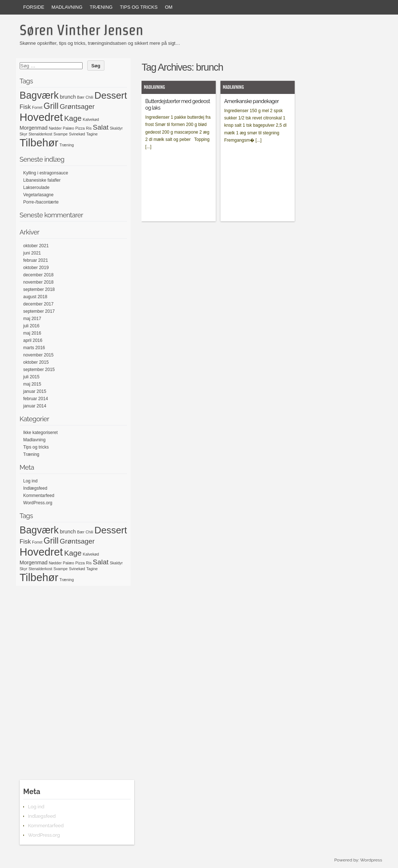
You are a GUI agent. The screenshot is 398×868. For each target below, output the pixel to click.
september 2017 (39, 311)
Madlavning (67, 7)
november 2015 (38, 355)
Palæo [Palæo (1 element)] (69, 128)
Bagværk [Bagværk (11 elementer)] (39, 95)
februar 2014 (36, 399)
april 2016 (33, 340)
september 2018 (39, 289)
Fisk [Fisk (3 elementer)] (25, 107)
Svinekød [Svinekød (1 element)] (77, 134)
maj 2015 (32, 384)
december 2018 (38, 275)
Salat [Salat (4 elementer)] (101, 127)
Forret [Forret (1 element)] (37, 107)
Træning (101, 7)
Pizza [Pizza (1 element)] (80, 128)
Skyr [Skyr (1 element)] (23, 134)
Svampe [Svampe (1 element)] (61, 134)
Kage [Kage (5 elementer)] (73, 118)
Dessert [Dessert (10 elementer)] (111, 95)
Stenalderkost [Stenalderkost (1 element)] (40, 134)
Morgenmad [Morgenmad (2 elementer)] (34, 128)
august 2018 (35, 297)
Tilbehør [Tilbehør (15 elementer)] (39, 143)
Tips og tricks (139, 7)
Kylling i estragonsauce (46, 173)
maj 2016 (32, 333)
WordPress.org (38, 503)
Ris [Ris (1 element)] (89, 128)
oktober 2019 (36, 268)
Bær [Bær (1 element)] (81, 97)
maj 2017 (32, 319)
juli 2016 (31, 326)
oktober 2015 (36, 362)
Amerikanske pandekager (251, 101)
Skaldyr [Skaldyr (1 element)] (116, 128)
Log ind (30, 481)
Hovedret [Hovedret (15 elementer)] (41, 117)
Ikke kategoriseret (41, 433)
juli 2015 (31, 377)
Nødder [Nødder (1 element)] (55, 128)
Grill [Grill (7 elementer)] (51, 106)
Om (169, 7)
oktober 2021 (36, 246)
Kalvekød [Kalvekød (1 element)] (91, 119)
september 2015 (39, 370)
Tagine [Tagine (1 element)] (92, 134)
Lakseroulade (36, 188)
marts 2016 (34, 348)
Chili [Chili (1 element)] (89, 97)
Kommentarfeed (39, 496)
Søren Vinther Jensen (81, 30)
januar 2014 (35, 406)
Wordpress (371, 860)
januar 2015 (35, 391)
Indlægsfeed (35, 488)
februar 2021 (36, 260)
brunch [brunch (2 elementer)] (68, 97)
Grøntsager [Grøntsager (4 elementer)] (77, 106)
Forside (34, 7)
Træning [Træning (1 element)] (67, 145)
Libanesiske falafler (42, 180)
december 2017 (38, 304)
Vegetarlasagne (38, 195)
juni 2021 (32, 253)
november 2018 (38, 282)
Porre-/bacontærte (41, 202)
